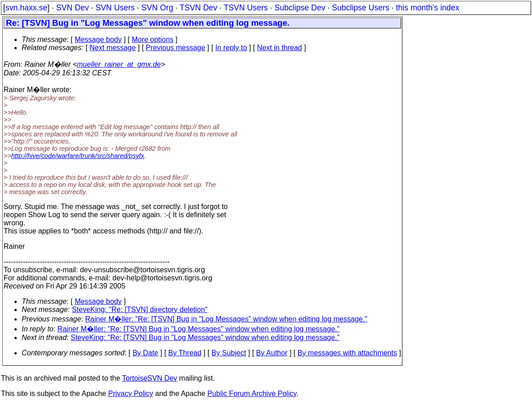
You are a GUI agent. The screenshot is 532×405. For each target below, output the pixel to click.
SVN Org (157, 8)
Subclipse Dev (300, 8)
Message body (98, 40)
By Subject (229, 353)
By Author (272, 353)
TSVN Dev (198, 8)
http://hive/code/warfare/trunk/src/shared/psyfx (78, 156)
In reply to (231, 48)
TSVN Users (246, 8)
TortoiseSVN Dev (149, 378)
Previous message (176, 48)
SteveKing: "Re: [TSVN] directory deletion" (140, 310)
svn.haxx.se (26, 8)
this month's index (428, 8)
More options (153, 40)
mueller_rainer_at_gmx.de (119, 64)
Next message (112, 48)
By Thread (185, 353)
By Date (145, 353)
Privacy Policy (131, 393)
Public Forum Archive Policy (252, 393)
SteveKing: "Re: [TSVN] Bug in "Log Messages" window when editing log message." (205, 337)
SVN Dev (72, 8)
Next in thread (280, 48)
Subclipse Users (361, 8)
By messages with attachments (348, 353)
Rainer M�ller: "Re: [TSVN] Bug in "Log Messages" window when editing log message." (226, 319)
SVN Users (115, 8)
